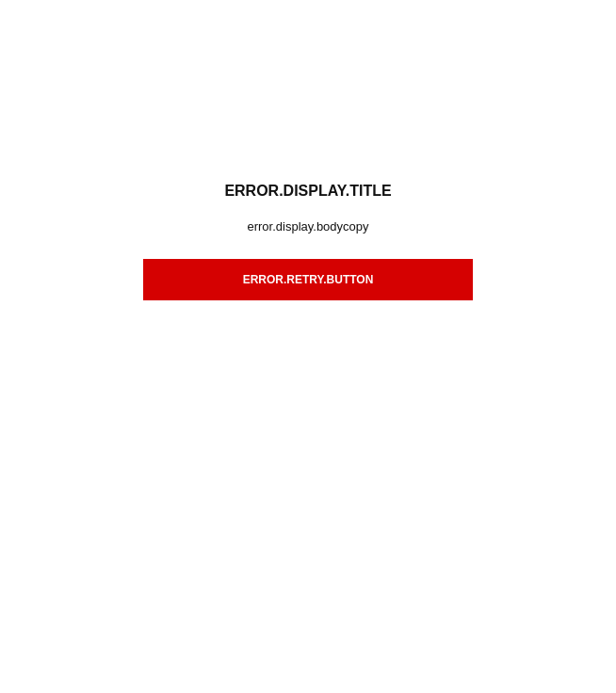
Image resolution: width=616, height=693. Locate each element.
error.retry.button (308, 280)
